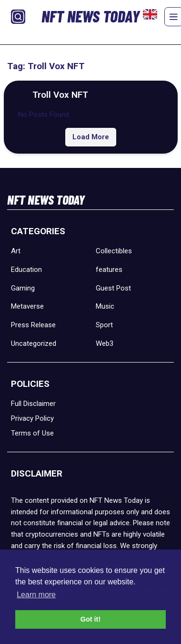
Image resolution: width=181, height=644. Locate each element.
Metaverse (27, 306)
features (109, 270)
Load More (91, 137)
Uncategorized (34, 343)
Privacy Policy (32, 418)
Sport (104, 325)
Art (16, 251)
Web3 (105, 343)
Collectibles (114, 251)
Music (105, 306)
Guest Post (113, 288)
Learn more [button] (36, 595)
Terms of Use (32, 433)
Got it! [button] (90, 619)
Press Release (33, 325)
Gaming (23, 288)
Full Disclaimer (33, 404)
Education (26, 270)
